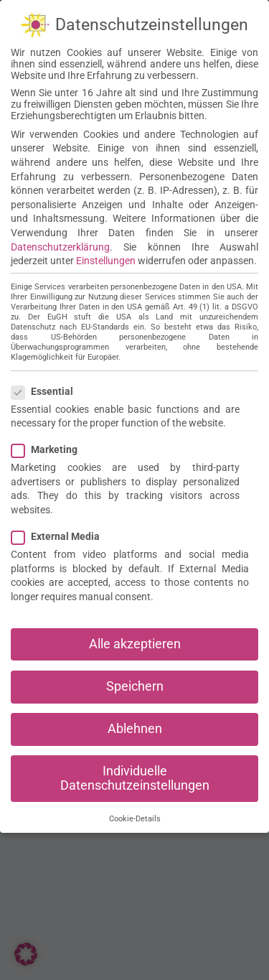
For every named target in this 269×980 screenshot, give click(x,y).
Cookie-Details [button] (135, 816)
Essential (48, 388)
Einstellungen (106, 258)
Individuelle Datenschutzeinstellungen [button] (135, 775)
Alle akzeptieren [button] (135, 640)
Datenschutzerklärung (60, 243)
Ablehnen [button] (135, 725)
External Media (61, 533)
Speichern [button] (135, 683)
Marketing (50, 447)
